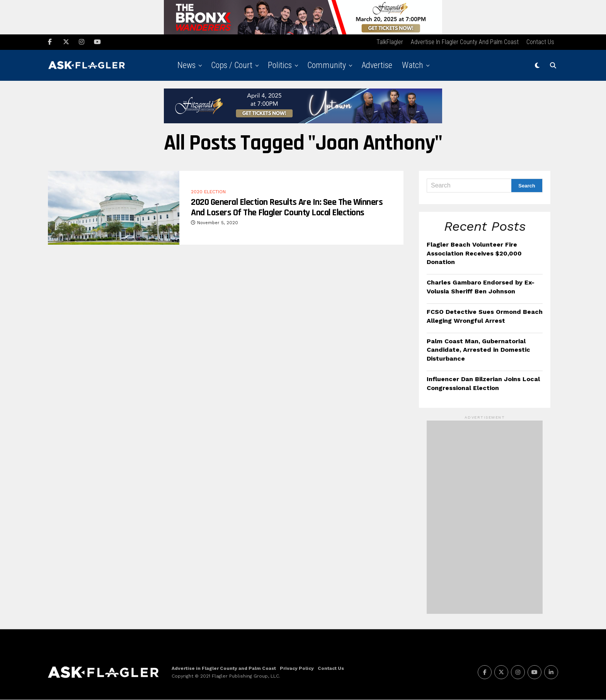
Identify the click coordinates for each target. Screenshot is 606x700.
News (186, 66)
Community (327, 66)
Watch (413, 66)
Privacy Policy (297, 669)
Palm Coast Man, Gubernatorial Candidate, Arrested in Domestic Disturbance (478, 350)
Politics (280, 66)
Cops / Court (232, 66)
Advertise (377, 66)
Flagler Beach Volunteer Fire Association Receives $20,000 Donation (474, 254)
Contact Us (540, 42)
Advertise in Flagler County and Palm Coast (465, 42)
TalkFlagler (390, 42)
